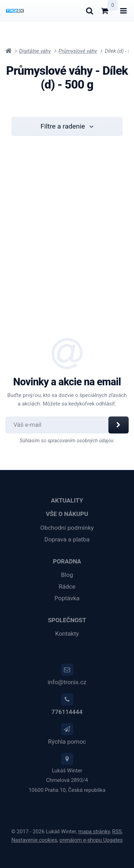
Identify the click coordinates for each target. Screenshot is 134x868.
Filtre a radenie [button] (67, 126)
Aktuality (67, 500)
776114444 (67, 712)
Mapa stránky (94, 832)
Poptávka (67, 598)
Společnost (67, 620)
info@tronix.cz (67, 682)
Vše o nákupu (67, 514)
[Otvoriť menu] (124, 11)
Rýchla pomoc (67, 742)
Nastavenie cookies (34, 840)
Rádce (67, 586)
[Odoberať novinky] (60, 425)
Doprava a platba (67, 539)
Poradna (67, 561)
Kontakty (67, 634)
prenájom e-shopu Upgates (91, 840)
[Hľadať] (89, 11)
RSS (117, 832)
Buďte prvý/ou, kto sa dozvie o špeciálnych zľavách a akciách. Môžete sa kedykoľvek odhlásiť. (67, 399)
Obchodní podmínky (67, 528)
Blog (67, 575)
